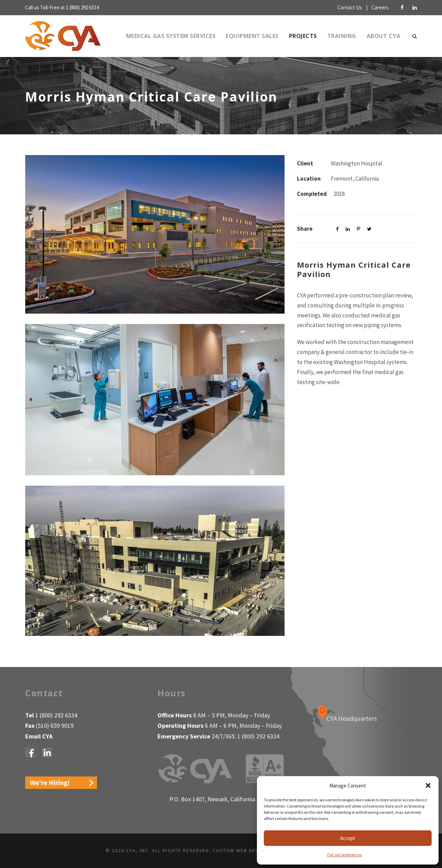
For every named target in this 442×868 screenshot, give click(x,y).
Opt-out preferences (344, 855)
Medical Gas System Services (162, 36)
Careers (379, 7)
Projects (302, 36)
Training (342, 36)
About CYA (383, 36)
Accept (348, 838)
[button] (428, 785)
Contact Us (344, 7)
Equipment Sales (248, 36)
